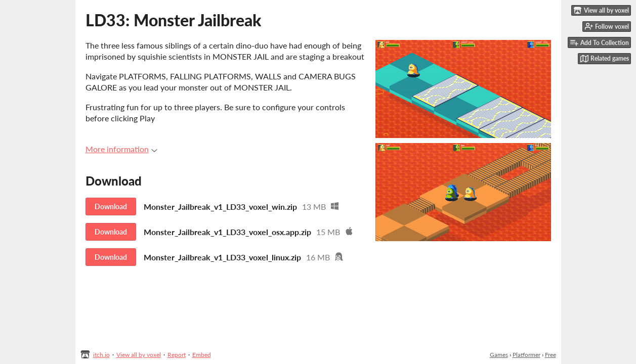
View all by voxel (139, 355)
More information (121, 149)
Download (111, 207)
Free (550, 355)
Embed (202, 355)
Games (499, 355)
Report (177, 355)
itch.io (101, 355)
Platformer (526, 355)
